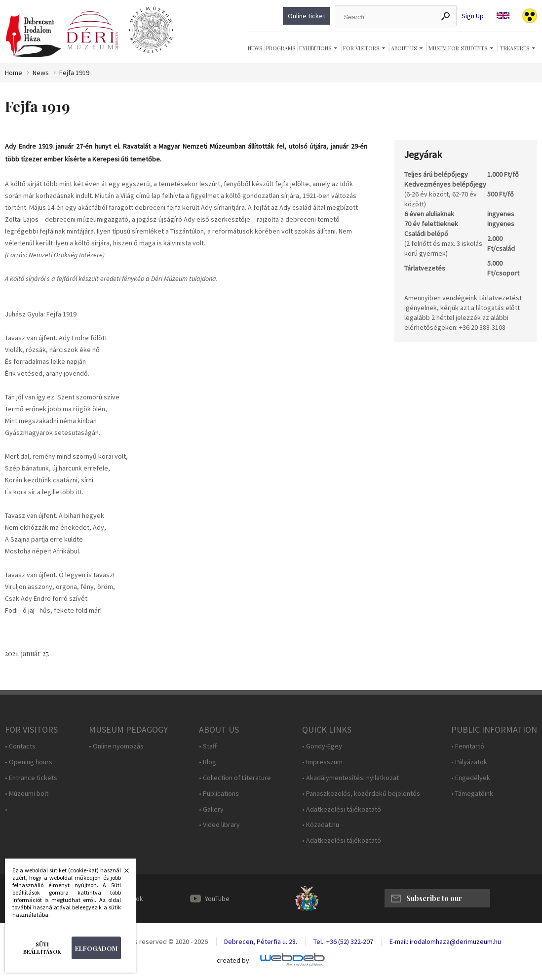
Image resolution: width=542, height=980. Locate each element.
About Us (404, 48)
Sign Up (473, 16)
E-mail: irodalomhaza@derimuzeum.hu (445, 941)
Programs (281, 48)
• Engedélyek (471, 778)
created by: (234, 960)
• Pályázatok (469, 762)
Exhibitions (315, 48)
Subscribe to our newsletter (434, 901)
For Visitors (361, 48)
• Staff (208, 746)
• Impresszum (322, 762)
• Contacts (20, 746)
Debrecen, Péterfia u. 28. (261, 941)
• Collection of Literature (235, 778)
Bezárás (121, 873)
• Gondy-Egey (322, 746)
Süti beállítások (42, 948)
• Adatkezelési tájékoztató (342, 809)
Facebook (128, 899)
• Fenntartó (468, 746)
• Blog (208, 762)
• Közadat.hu (321, 825)
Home (14, 73)
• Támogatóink (472, 794)
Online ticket (307, 16)
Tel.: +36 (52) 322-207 (343, 941)
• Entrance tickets (31, 778)
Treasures (515, 48)
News (255, 48)
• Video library (219, 825)
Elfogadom (96, 948)
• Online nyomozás (116, 746)
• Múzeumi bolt (27, 794)
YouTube (217, 899)
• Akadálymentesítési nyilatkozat (350, 778)
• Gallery (211, 809)
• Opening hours (29, 762)
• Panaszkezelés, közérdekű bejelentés (361, 794)
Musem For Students (458, 48)
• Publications (219, 794)
